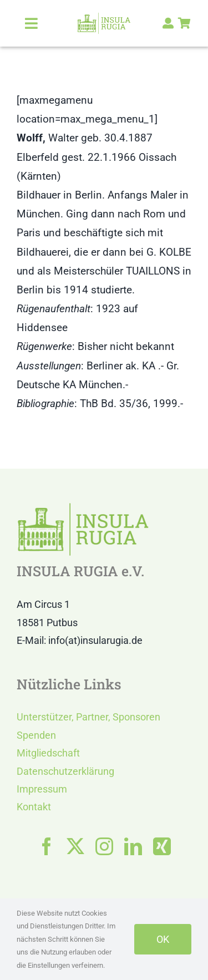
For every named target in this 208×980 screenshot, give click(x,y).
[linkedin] (133, 846)
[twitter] (75, 846)
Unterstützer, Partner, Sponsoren (88, 717)
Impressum (42, 789)
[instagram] (104, 846)
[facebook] (47, 846)
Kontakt (34, 807)
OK (163, 939)
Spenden (36, 735)
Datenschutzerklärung (65, 771)
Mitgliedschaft (48, 753)
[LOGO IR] (104, 17)
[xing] (162, 846)
